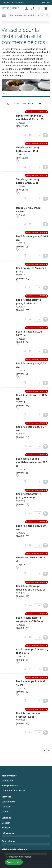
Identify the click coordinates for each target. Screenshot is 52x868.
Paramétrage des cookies (18, 857)
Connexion (7, 781)
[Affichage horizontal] (47, 104)
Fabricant (7, 807)
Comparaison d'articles (14, 791)
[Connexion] (26, 9)
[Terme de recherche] (27, 15)
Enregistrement (10, 786)
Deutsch (6, 823)
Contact (6, 812)
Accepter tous (14, 862)
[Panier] (46, 9)
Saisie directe (9, 802)
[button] (37, 112)
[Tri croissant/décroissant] (8, 104)
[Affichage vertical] (40, 104)
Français (46, 2)
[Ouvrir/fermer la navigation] (5, 15)
